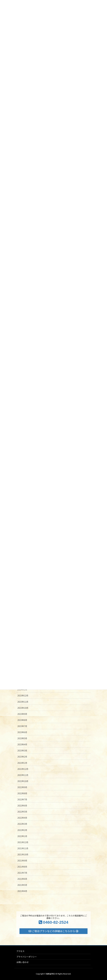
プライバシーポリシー (27, 957)
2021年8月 (22, 867)
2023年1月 (22, 763)
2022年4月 (22, 818)
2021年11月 (23, 848)
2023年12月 (23, 695)
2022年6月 (22, 806)
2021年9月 (22, 861)
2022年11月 (23, 775)
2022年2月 (22, 830)
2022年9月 (22, 787)
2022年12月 (23, 769)
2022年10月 (23, 781)
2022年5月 (22, 812)
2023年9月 (22, 714)
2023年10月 (23, 708)
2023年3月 (22, 750)
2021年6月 (22, 879)
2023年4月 (22, 744)
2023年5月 (22, 738)
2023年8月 (22, 720)
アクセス (20, 951)
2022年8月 (22, 793)
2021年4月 (22, 891)
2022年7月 (22, 799)
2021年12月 (23, 842)
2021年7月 (22, 873)
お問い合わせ (23, 962)
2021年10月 (23, 854)
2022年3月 (22, 824)
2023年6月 (22, 732)
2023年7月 (22, 726)
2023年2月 (22, 757)
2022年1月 (22, 836)
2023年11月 (23, 702)
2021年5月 (22, 885)
